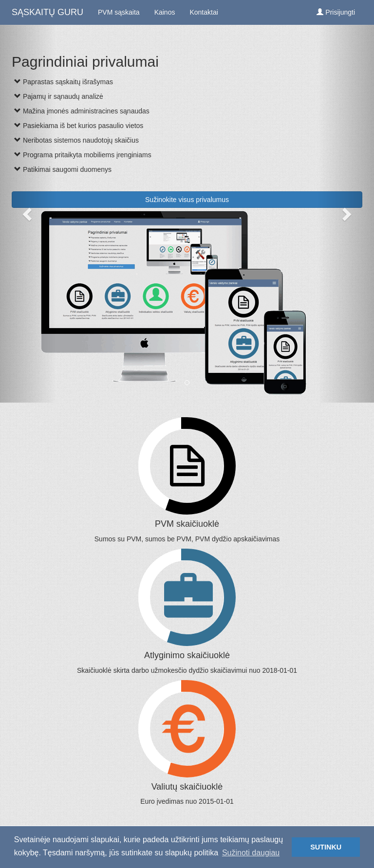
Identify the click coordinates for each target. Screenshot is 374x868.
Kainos (165, 12)
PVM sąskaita (119, 12)
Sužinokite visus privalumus (187, 200)
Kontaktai (204, 12)
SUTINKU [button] (326, 847)
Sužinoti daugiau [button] (251, 853)
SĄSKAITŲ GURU (47, 12)
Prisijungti (336, 12)
